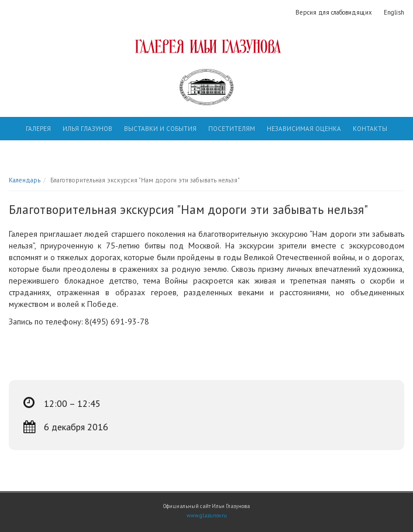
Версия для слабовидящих (334, 12)
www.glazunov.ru (207, 516)
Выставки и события (160, 129)
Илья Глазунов (87, 129)
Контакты (370, 129)
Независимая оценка (304, 129)
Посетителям (232, 129)
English (394, 12)
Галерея (38, 129)
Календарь (25, 180)
